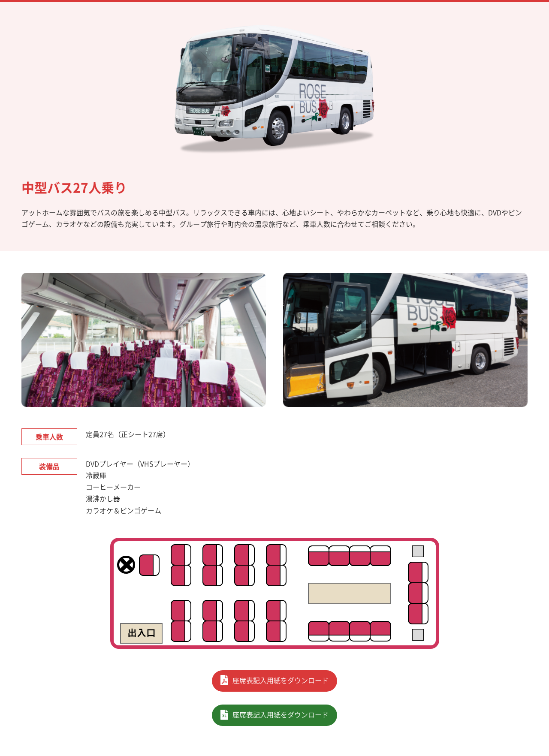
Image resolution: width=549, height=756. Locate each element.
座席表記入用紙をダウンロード (281, 680)
